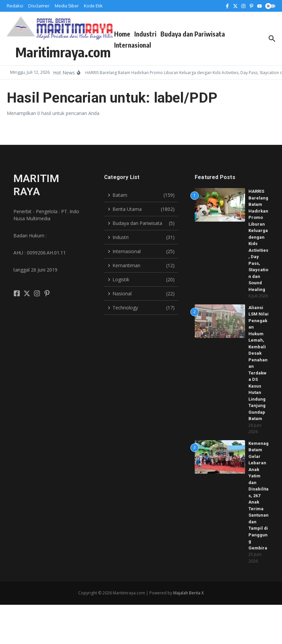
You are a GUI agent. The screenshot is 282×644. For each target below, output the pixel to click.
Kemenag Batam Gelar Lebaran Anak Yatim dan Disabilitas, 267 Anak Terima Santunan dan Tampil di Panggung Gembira (258, 496)
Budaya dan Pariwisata (193, 34)
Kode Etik (93, 6)
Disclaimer (39, 6)
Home (122, 34)
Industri (145, 34)
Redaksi (15, 6)
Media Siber (67, 6)
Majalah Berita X (189, 593)
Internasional (133, 45)
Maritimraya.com (63, 52)
